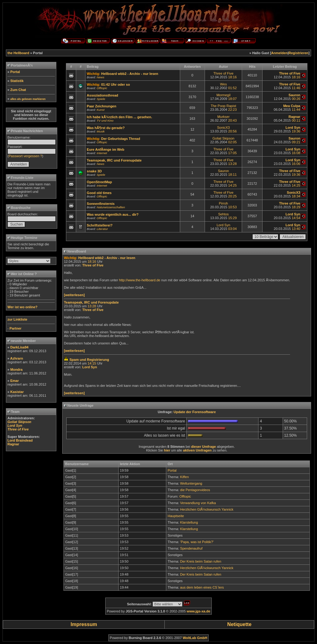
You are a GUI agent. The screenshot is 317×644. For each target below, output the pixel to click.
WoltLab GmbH (195, 638)
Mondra (16, 370)
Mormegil (223, 95)
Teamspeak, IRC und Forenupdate (114, 160)
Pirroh (223, 203)
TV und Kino (105, 121)
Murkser (224, 117)
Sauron (223, 171)
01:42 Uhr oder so (116, 84)
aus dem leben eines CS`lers (202, 587)
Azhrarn (17, 358)
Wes (224, 84)
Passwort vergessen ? (25, 156)
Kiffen (185, 477)
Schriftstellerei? (100, 225)
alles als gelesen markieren (28, 99)
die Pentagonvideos (195, 490)
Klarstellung (189, 522)
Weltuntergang (191, 483)
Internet (102, 153)
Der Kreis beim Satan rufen (201, 561)
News (100, 77)
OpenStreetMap (99, 182)
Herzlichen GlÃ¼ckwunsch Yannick (207, 509)
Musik (101, 131)
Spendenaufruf (191, 548)
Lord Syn (224, 225)
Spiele (101, 99)
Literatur (102, 229)
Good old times (99, 193)
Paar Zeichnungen (101, 106)
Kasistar (17, 392)
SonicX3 (223, 128)
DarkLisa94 (19, 347)
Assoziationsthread (102, 95)
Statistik (17, 81)
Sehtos (224, 214)
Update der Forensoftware (195, 412)
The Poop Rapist (224, 106)
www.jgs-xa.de (198, 611)
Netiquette (239, 624)
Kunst (100, 110)
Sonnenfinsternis (101, 204)
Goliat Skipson (223, 138)
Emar (15, 381)
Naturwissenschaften (111, 207)
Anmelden (279, 53)
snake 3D (94, 171)
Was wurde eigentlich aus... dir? (113, 214)
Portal (15, 72)
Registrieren (298, 53)
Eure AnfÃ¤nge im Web (105, 149)
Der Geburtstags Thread (121, 139)
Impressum (84, 624)
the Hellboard (18, 53)
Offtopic (102, 88)
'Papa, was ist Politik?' (197, 542)
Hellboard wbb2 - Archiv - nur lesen (130, 74)
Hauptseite (176, 516)
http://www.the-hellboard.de (139, 280)
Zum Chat (18, 90)
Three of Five (223, 73)
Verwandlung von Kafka (198, 503)
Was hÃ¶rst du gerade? (106, 128)
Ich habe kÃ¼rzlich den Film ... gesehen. (119, 117)
